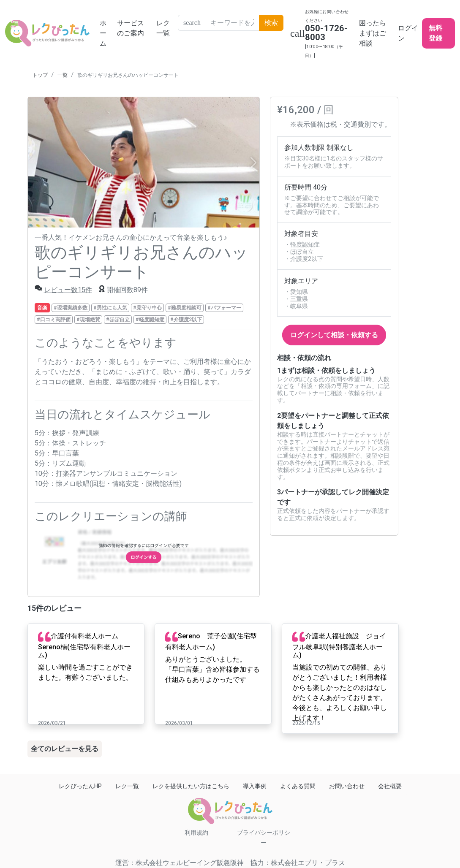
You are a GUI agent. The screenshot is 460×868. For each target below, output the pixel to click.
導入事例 (255, 786)
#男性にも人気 (110, 308)
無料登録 (436, 33)
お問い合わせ (347, 786)
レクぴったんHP (80, 786)
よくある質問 (298, 786)
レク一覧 (163, 28)
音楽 (42, 308)
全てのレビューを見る (65, 749)
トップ (40, 75)
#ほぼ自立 (118, 320)
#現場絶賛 (88, 320)
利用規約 (196, 833)
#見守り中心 (147, 308)
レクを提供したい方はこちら (191, 786)
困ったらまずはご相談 (373, 33)
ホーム (103, 33)
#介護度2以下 (186, 320)
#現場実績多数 (71, 308)
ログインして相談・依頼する (334, 335)
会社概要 (390, 786)
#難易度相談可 (185, 308)
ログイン (408, 33)
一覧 (63, 75)
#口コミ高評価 (54, 320)
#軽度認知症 (150, 320)
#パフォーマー (224, 308)
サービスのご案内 (131, 28)
